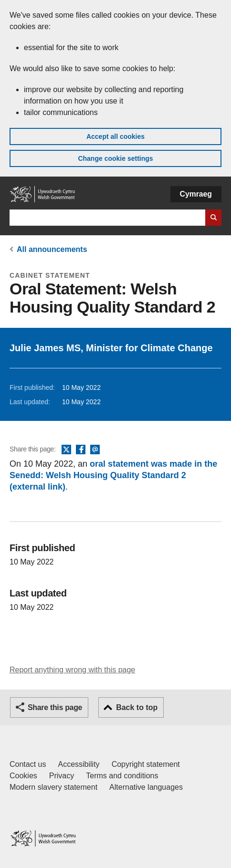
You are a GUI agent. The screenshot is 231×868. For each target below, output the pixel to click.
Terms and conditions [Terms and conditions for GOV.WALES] (122, 776)
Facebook (81, 450)
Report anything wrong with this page (72, 670)
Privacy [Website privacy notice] (62, 776)
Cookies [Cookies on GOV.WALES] (23, 776)
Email (95, 450)
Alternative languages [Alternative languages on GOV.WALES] (146, 787)
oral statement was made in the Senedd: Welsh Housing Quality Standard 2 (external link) (113, 475)
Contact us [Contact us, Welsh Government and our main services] (28, 764)
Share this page (55, 707)
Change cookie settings (115, 158)
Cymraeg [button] (196, 194)
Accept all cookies (115, 136)
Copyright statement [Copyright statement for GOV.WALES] (146, 764)
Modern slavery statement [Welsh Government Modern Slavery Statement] (53, 787)
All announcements (52, 249)
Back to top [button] (137, 707)
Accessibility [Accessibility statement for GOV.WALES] (79, 764)
